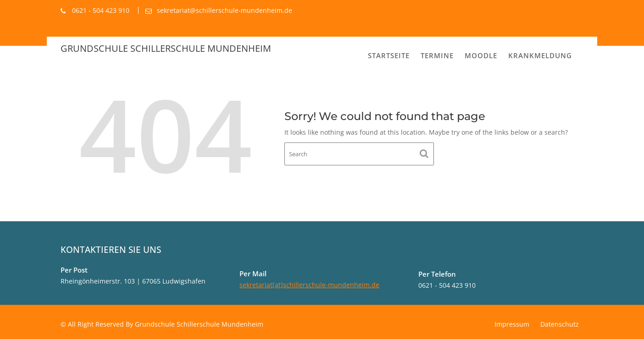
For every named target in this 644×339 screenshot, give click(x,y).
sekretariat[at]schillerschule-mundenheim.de (309, 285)
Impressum (512, 324)
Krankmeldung (540, 55)
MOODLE (481, 55)
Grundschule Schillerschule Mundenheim (166, 48)
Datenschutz (560, 324)
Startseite (389, 55)
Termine (437, 55)
